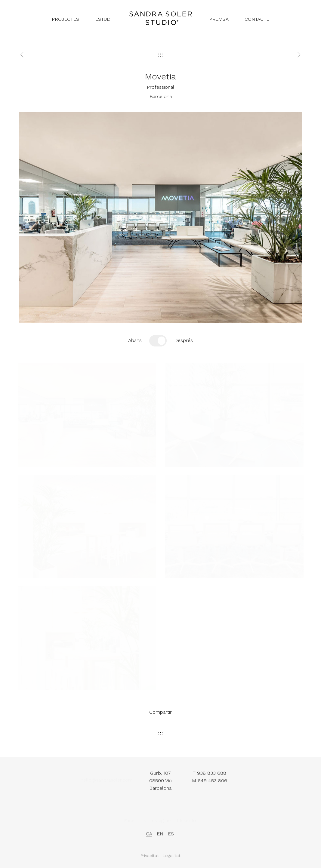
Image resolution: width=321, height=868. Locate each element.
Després (184, 340)
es (171, 836)
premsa (219, 19)
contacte (257, 19)
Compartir (160, 712)
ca (149, 836)
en (160, 836)
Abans (135, 340)
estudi (103, 19)
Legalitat (172, 858)
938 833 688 (212, 775)
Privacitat (150, 858)
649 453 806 (212, 782)
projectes (65, 19)
